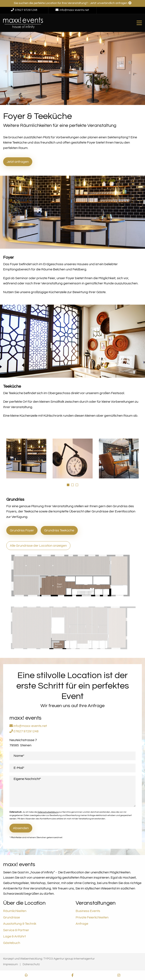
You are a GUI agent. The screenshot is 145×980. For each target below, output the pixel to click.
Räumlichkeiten (15, 911)
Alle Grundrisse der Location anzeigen (38, 546)
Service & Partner (16, 930)
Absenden (21, 828)
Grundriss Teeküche (59, 530)
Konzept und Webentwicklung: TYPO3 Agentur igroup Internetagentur (49, 959)
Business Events (88, 911)
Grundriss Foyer (22, 530)
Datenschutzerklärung (48, 812)
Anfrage (82, 924)
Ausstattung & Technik (20, 924)
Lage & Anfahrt (14, 936)
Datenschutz (31, 964)
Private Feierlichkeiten (92, 917)
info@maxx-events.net (28, 726)
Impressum (10, 964)
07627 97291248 (24, 731)
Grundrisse (12, 917)
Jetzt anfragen (18, 162)
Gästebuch (12, 943)
